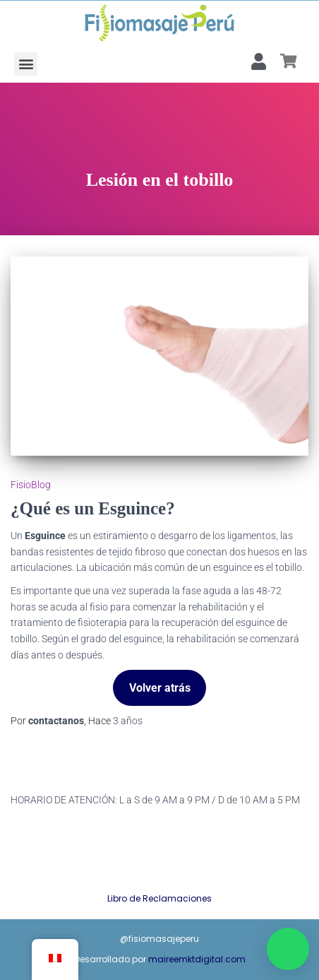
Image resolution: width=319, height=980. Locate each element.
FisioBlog (31, 485)
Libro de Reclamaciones (159, 898)
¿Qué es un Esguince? (93, 508)
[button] (26, 64)
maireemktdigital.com (197, 959)
